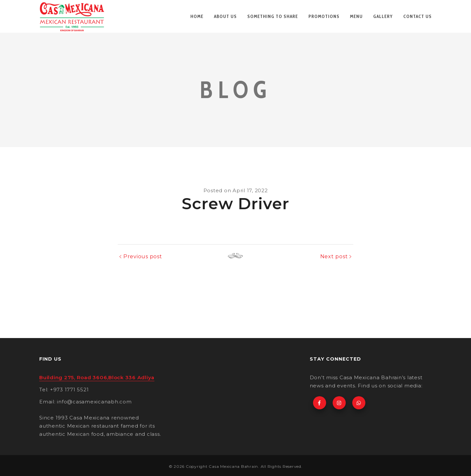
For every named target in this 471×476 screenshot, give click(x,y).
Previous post (143, 256)
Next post (334, 256)
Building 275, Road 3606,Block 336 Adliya (97, 377)
